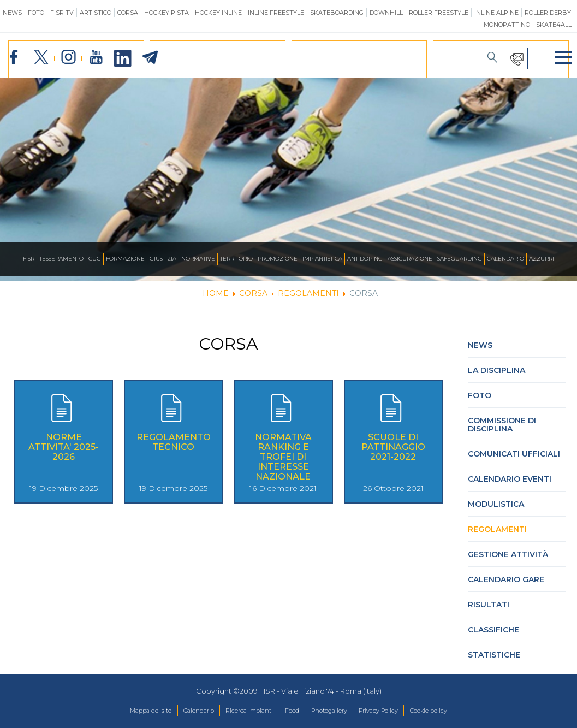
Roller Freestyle (439, 13)
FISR (29, 259)
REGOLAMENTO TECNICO (174, 449)
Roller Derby (548, 13)
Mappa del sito (124, 711)
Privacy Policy (394, 711)
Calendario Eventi (510, 486)
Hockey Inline (218, 13)
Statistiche (494, 661)
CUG (95, 259)
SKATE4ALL (554, 25)
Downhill (386, 13)
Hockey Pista (166, 13)
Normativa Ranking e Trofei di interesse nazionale (283, 463)
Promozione (278, 259)
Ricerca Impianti (241, 711)
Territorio (236, 259)
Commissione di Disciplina (502, 431)
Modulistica (496, 511)
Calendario (505, 259)
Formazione (125, 259)
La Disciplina (496, 377)
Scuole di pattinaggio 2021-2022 (393, 454)
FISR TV (62, 13)
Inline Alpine (496, 13)
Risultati (489, 611)
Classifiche (493, 636)
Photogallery (336, 711)
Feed (291, 711)
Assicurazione (410, 259)
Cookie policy (455, 711)
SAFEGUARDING (460, 259)
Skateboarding (337, 13)
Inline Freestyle (276, 13)
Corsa (128, 13)
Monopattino (507, 25)
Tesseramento (61, 259)
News (12, 13)
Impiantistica (322, 259)
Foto (36, 13)
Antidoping (365, 259)
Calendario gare (506, 586)
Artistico (96, 13)
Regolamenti (497, 536)
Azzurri (542, 259)
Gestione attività (508, 561)
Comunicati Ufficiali (514, 460)
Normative (198, 259)
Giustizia (163, 259)
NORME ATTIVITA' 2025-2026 (64, 454)
